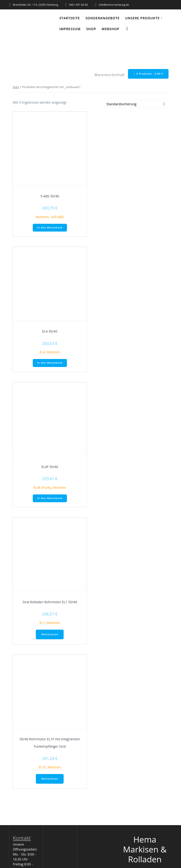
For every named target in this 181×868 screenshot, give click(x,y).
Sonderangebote (103, 18)
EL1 (42, 623)
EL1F (42, 767)
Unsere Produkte (142, 18)
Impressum (70, 29)
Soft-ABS (57, 217)
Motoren (42, 217)
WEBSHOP (110, 29)
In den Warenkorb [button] (50, 228)
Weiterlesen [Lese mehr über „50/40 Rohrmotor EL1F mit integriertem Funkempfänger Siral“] (50, 779)
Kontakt (22, 838)
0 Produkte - (148, 74)
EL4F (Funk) (42, 487)
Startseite (70, 18)
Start (16, 87)
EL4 (42, 352)
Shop (91, 29)
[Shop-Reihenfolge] (136, 104)
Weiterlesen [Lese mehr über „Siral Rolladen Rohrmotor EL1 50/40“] (50, 634)
